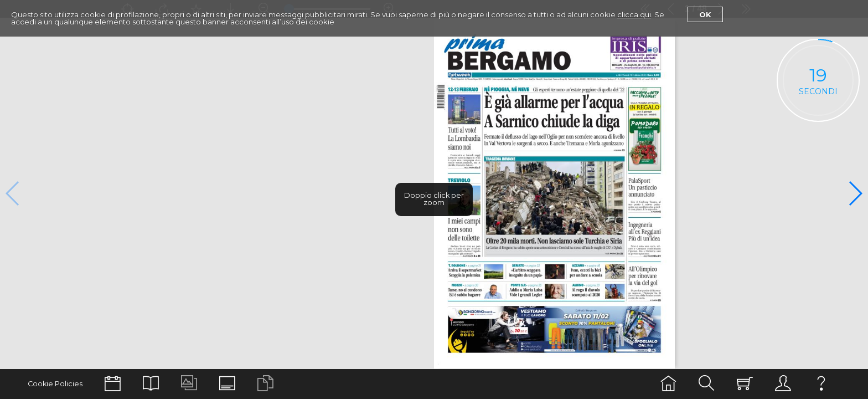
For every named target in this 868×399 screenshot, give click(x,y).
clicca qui (634, 14)
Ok (705, 14)
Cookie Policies (55, 384)
